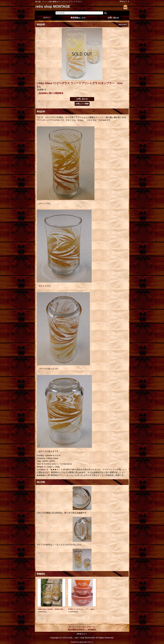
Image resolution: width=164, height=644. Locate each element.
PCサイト (123, 1)
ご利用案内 (91, 630)
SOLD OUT (123, 25)
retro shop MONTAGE (53, 6)
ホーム (72, 627)
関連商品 (41, 574)
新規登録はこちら (78, 18)
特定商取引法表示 (76, 630)
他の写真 (41, 482)
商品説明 (41, 112)
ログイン (47, 18)
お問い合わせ (113, 18)
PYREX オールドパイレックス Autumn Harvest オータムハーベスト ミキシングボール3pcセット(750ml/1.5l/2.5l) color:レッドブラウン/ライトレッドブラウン (82, 609)
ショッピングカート (126, 7)
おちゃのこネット (87, 642)
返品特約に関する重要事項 (51, 93)
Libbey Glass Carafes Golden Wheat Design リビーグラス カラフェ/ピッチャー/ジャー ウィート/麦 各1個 (51, 609)
